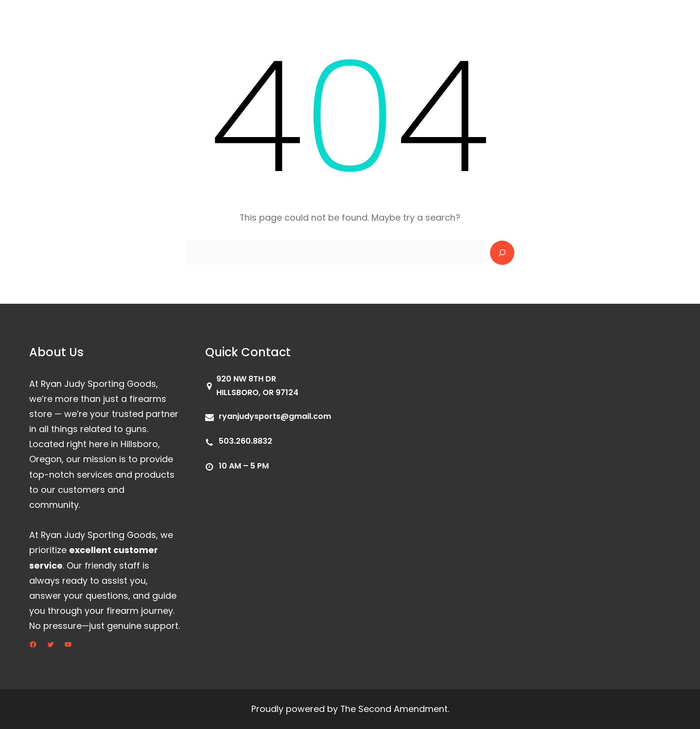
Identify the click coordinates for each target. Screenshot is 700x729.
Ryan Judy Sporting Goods (89, 19)
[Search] (502, 253)
